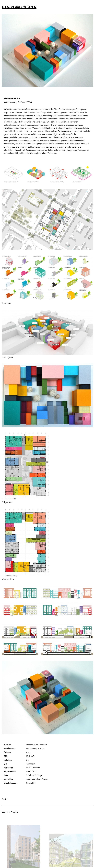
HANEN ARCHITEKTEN (19, 7)
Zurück (5, 799)
